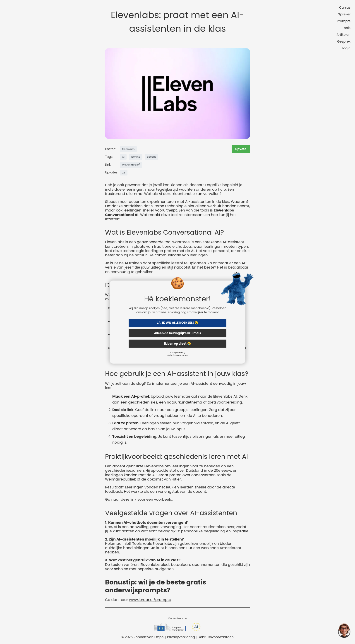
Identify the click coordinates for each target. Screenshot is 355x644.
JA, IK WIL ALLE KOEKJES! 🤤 (177, 323)
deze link (129, 499)
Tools (346, 28)
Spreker (344, 14)
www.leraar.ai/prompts (150, 600)
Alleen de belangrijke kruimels (177, 333)
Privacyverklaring (177, 352)
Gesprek (344, 41)
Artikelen (343, 35)
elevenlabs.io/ (131, 165)
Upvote (241, 149)
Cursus (345, 7)
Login (346, 48)
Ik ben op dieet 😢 (177, 343)
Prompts (344, 21)
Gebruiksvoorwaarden (178, 355)
